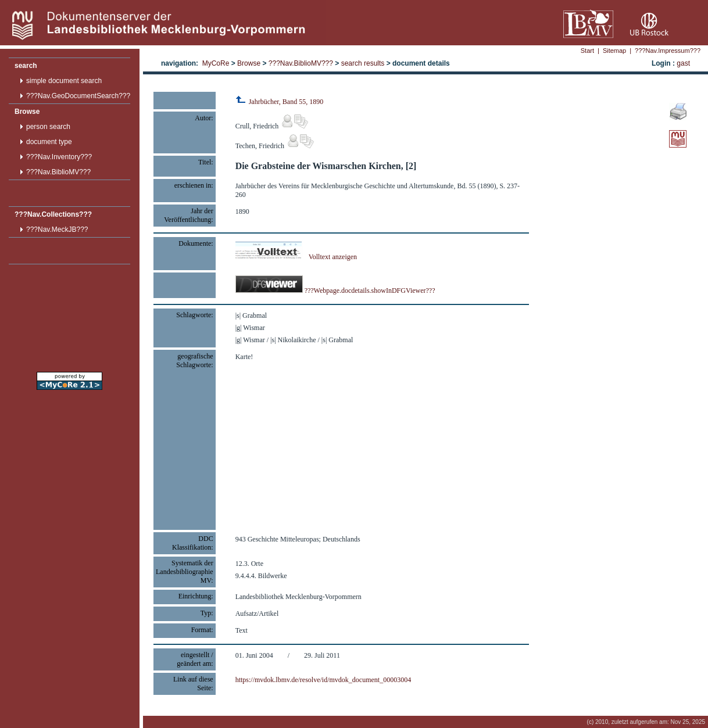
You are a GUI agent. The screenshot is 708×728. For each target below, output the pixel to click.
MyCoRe (216, 63)
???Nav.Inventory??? (59, 157)
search (26, 66)
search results (363, 63)
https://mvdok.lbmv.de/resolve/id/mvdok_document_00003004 (323, 680)
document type (49, 142)
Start (587, 51)
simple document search (64, 81)
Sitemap (614, 51)
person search (48, 127)
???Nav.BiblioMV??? (58, 172)
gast (683, 63)
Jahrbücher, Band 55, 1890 (280, 102)
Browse (27, 112)
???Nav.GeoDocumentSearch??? (78, 96)
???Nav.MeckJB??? (57, 229)
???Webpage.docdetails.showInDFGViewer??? (335, 291)
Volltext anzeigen (296, 257)
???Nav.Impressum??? (668, 51)
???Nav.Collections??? (53, 214)
